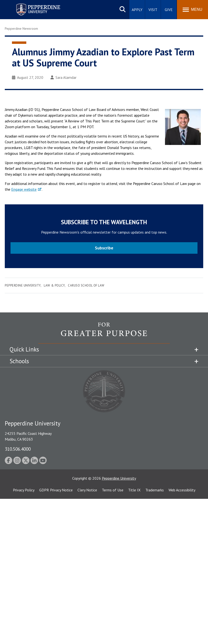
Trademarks (155, 490)
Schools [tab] (19, 361)
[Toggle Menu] (192, 10)
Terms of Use (113, 490)
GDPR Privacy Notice (56, 490)
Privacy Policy (24, 490)
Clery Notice (87, 490)
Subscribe (104, 248)
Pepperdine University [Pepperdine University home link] (32, 4)
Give (169, 10)
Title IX (134, 490)
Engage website (24, 189)
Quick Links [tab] (24, 349)
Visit (153, 10)
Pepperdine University (23, 285)
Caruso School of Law (86, 285)
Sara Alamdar (63, 77)
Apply (137, 10)
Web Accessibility (182, 490)
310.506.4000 (18, 449)
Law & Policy (54, 285)
